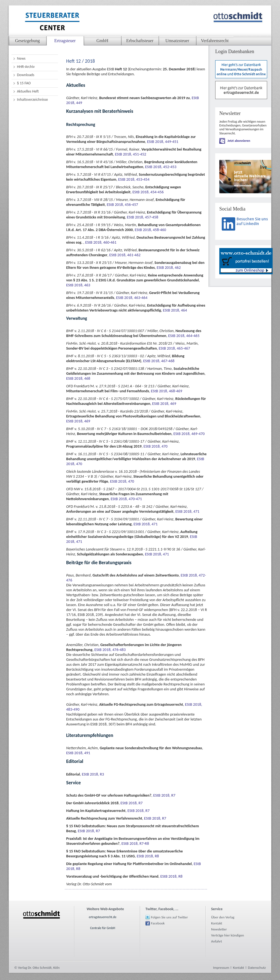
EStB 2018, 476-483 (110, 650)
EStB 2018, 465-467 (174, 348)
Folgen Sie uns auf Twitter (169, 917)
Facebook (158, 923)
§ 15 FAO (24, 83)
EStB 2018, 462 (169, 267)
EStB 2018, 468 (78, 378)
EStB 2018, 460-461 (101, 242)
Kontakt (217, 923)
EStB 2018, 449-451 (163, 142)
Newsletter (219, 929)
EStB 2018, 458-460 (150, 230)
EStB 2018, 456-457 (122, 204)
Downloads (26, 75)
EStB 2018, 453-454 (134, 179)
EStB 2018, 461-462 (125, 255)
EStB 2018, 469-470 (189, 434)
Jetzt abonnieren (239, 141)
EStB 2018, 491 (78, 753)
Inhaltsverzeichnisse (32, 100)
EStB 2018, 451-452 (130, 154)
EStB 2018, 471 (187, 511)
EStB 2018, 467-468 (159, 361)
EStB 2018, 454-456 (148, 192)
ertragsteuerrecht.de (103, 917)
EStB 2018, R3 (93, 774)
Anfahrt (217, 941)
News (21, 58)
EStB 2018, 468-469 (167, 391)
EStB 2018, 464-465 (184, 336)
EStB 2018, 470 (156, 446)
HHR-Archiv (26, 67)
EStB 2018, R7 (164, 795)
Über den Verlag (223, 917)
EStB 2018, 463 (78, 285)
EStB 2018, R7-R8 (135, 843)
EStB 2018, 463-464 (132, 298)
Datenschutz (257, 968)
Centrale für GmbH (103, 928)
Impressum (221, 968)
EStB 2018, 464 (175, 310)
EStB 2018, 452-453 (161, 167)
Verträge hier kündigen (227, 935)
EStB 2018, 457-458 (142, 217)
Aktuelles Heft (28, 91)
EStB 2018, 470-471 (126, 499)
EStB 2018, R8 (148, 856)
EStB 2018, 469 (164, 403)
